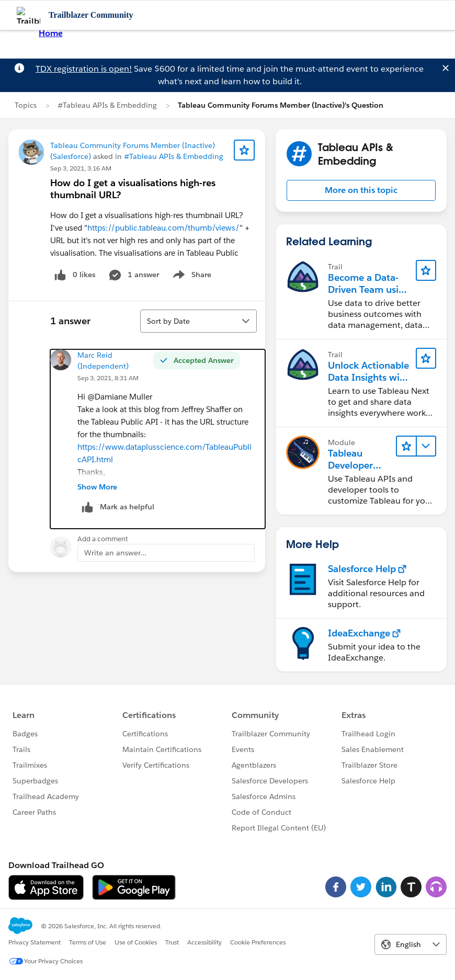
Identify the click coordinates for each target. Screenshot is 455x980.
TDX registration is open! (84, 69)
